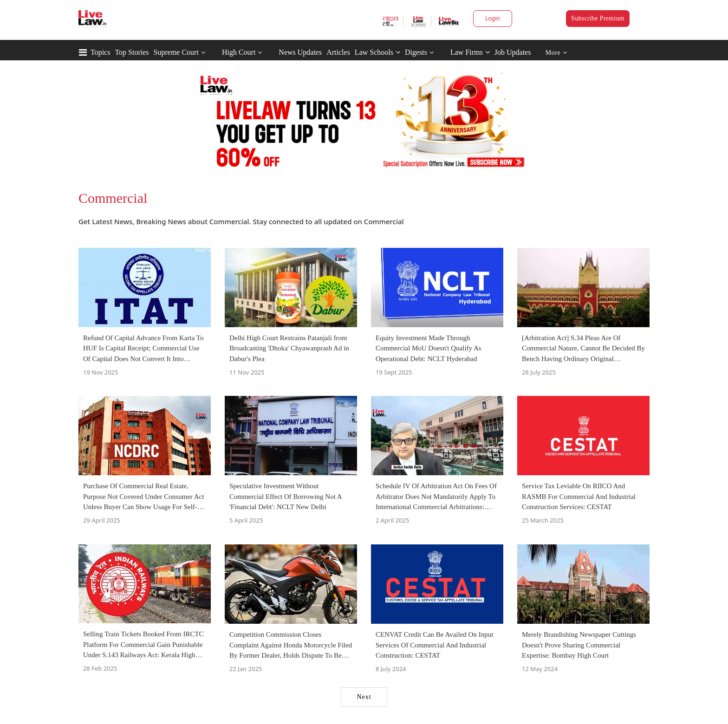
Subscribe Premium (598, 18)
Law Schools (377, 52)
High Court (239, 52)
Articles (338, 52)
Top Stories (132, 52)
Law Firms (470, 52)
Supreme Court (176, 52)
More (556, 53)
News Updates (300, 52)
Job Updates (513, 52)
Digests (416, 52)
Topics (100, 52)
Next (364, 697)
